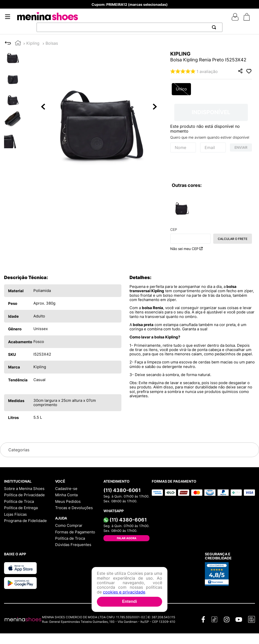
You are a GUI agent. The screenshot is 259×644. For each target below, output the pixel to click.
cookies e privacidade (124, 592)
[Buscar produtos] (215, 27)
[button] (99, 107)
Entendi (130, 601)
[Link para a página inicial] (18, 44)
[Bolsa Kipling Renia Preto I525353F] (182, 207)
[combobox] (129, 27)
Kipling (33, 43)
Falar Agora (127, 538)
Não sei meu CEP (186, 249)
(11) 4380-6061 (122, 490)
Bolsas (52, 43)
